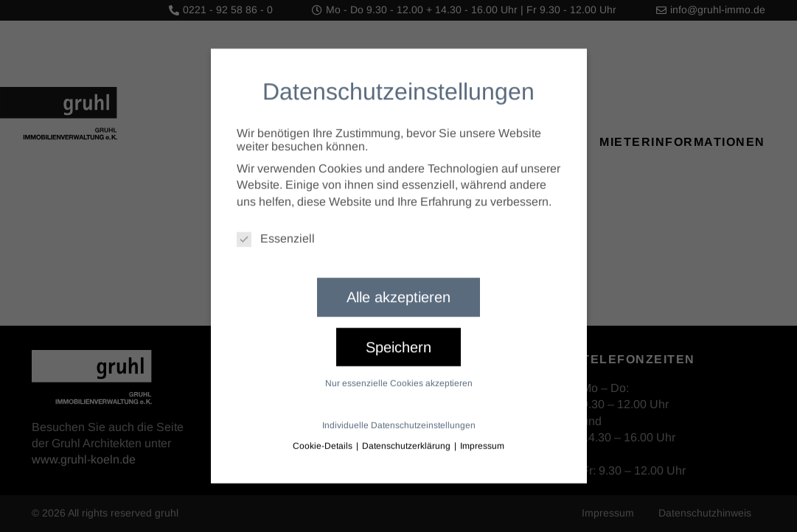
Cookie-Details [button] (324, 437)
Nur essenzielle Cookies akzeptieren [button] (399, 374)
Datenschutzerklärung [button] (407, 437)
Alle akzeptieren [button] (398, 288)
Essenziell (276, 230)
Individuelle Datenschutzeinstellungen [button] (399, 416)
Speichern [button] (398, 338)
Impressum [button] (482, 437)
